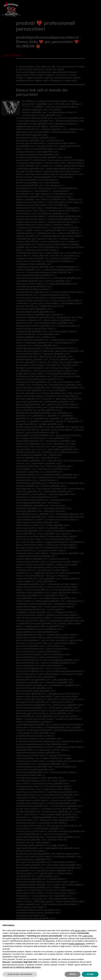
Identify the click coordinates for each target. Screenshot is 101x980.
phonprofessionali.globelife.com (34, 705)
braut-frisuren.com (26, 213)
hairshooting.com (61, 500)
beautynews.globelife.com (30, 197)
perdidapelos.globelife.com (65, 685)
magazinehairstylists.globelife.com (36, 556)
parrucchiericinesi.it (49, 652)
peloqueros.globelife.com (30, 682)
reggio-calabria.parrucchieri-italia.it (44, 760)
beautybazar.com (48, 188)
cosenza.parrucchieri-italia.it (67, 292)
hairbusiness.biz (68, 452)
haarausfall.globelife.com (30, 441)
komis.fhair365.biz (26, 534)
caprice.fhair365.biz (69, 233)
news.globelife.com (27, 598)
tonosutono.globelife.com (30, 868)
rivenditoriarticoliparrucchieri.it (33, 781)
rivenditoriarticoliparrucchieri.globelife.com (39, 778)
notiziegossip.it (75, 601)
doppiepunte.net (66, 317)
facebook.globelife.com (56, 354)
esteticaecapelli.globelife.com (32, 340)
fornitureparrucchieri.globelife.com (44, 379)
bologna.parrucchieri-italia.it (31, 211)
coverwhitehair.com (27, 295)
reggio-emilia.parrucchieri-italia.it (66, 761)
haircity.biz (55, 455)
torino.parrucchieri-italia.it (30, 882)
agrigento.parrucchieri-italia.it (32, 126)
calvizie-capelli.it (63, 225)
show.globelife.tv (68, 817)
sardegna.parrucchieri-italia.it (32, 800)
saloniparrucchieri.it (27, 798)
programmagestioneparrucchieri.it (35, 747)
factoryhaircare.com (27, 357)
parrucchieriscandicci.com (30, 671)
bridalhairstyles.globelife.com (64, 216)
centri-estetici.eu (54, 253)
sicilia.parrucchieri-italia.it (53, 823)
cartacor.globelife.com (53, 242)
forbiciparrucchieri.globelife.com (34, 376)
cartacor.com (67, 239)
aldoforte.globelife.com (54, 129)
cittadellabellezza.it (67, 267)
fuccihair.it (48, 399)
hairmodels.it (23, 494)
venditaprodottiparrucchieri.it (32, 927)
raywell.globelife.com (28, 758)
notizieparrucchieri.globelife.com (34, 604)
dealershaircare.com (52, 306)
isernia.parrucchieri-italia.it (31, 528)
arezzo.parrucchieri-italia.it (40, 149)
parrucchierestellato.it (28, 640)
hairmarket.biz (77, 489)
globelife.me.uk (25, 418)
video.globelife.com (27, 938)
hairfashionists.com (27, 480)
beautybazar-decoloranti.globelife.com (37, 181)
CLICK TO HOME (11, 56)
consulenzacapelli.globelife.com (34, 286)
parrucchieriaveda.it (57, 649)
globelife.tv (71, 418)
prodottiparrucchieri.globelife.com (36, 733)
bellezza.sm (75, 199)
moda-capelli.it (70, 579)
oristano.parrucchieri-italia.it (31, 621)
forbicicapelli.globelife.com (61, 374)
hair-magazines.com (63, 447)
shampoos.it (23, 817)
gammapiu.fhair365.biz (68, 399)
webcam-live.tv (55, 949)
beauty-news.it (24, 177)
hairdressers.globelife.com (46, 463)
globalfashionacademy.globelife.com (36, 413)
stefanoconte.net (57, 840)
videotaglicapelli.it (61, 944)
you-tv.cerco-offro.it (27, 960)
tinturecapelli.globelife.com (31, 865)
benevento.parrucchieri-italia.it (64, 202)
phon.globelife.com (72, 699)
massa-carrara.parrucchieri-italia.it (35, 564)
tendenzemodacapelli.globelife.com (36, 854)
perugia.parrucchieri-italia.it (63, 694)
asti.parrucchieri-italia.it (30, 163)
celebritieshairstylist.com (30, 253)
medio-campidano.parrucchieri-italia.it (46, 567)
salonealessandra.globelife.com (61, 795)
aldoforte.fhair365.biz (28, 129)
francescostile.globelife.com (31, 390)
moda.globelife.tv (46, 581)
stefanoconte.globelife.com (31, 840)
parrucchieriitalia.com (28, 663)
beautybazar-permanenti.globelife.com (38, 184)
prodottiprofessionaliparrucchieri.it (35, 736)
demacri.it (58, 315)
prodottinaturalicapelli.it (40, 730)
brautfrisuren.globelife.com (53, 213)
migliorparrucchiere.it (45, 573)
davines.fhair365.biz (27, 306)
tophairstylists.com (48, 876)
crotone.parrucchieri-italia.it (66, 301)
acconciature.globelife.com (69, 118)
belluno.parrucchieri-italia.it (31, 202)
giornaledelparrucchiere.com (32, 407)
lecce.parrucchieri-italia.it (59, 539)
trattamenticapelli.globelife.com (33, 887)
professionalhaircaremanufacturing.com (38, 741)
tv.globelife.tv (23, 899)
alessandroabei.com (64, 132)
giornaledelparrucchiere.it (64, 407)
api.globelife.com (25, 146)
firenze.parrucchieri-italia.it (49, 371)
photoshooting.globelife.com (32, 708)
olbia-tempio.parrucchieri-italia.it (34, 618)
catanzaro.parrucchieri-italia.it (41, 250)
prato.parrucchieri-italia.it (30, 727)
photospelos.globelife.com (64, 708)
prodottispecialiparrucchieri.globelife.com (39, 739)
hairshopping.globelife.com (31, 503)
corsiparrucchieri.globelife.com (33, 292)
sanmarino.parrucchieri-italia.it (56, 798)
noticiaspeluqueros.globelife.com (57, 598)
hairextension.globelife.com (53, 469)
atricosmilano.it (75, 163)
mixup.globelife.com (49, 579)
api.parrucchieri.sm (47, 146)
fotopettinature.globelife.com (65, 385)
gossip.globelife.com (58, 427)
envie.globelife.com (48, 334)
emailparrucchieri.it (68, 326)
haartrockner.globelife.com (31, 444)
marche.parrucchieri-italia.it (64, 562)
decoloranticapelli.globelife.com (33, 309)
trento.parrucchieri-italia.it (60, 890)
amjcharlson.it (55, 140)
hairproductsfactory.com (43, 497)
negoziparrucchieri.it (55, 595)
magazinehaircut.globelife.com (67, 553)
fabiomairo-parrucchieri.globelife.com (63, 351)
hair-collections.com (58, 444)
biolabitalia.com (54, 208)
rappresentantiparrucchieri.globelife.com (38, 753)
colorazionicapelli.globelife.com (33, 278)
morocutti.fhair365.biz (37, 590)
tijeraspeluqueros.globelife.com (33, 859)
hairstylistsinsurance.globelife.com (35, 514)
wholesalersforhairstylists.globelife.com (38, 952)
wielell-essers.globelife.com (61, 955)
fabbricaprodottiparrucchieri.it (60, 348)
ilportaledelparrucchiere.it (31, 520)
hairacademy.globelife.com (62, 449)
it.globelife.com (55, 528)
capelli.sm (74, 230)
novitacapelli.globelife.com (31, 609)
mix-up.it (51, 576)
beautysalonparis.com (59, 197)
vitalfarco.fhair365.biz (71, 946)
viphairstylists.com (47, 946)
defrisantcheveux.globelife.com (33, 315)
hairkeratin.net (75, 483)
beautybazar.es (25, 191)
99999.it (40, 107)
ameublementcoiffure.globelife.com (35, 138)
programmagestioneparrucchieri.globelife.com (41, 744)
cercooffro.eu (71, 256)
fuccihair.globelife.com (28, 399)
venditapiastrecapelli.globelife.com (35, 918)
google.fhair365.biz (27, 424)
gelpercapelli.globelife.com (31, 404)
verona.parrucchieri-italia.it (62, 932)
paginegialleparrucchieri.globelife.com (37, 632)
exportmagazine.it (64, 343)
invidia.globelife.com (57, 525)
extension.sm (23, 345)
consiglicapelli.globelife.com (61, 284)
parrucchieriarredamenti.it (30, 649)
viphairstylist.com (26, 946)
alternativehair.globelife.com (32, 135)
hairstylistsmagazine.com (70, 514)
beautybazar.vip (63, 194)
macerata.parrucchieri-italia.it (32, 553)
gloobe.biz (48, 421)
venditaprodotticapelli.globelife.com (36, 921)
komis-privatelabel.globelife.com (63, 531)
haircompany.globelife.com (31, 461)
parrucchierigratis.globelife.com (61, 660)
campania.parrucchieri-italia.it (32, 228)
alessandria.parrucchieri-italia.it (33, 132)
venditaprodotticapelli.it (70, 921)
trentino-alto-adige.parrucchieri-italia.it (41, 889)
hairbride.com (50, 452)
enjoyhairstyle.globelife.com (31, 331)
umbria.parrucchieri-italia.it (70, 901)
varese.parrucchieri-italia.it (31, 907)
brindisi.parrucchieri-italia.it (31, 219)
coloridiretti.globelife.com (30, 281)
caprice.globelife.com (28, 236)
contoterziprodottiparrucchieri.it (33, 289)
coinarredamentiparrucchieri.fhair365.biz (49, 272)
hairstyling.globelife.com (57, 508)
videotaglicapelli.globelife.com (33, 944)
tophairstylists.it (57, 879)
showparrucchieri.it (26, 823)
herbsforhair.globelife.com (32, 517)
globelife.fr (53, 416)
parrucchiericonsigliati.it (29, 654)
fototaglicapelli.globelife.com (68, 388)
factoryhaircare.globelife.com (56, 357)
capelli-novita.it (33, 230)
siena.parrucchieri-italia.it (30, 826)
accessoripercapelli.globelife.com (34, 118)
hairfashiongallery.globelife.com (60, 475)
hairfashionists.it (48, 480)
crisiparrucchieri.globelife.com (33, 301)
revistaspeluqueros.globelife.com (34, 767)
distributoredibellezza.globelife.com (36, 317)
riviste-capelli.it (59, 781)
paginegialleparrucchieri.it (30, 635)
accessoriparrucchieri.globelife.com (41, 115)
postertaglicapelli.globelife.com (33, 725)
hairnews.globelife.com (62, 494)
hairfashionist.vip (66, 477)
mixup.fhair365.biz (26, 579)
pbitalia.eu (31, 677)
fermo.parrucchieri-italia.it (67, 362)
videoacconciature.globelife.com (34, 941)
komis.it (66, 534)
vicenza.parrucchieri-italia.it (63, 935)
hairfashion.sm (54, 472)
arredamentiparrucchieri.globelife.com (37, 152)
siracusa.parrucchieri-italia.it (61, 826)
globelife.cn (64, 413)
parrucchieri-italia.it (65, 643)
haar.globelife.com (59, 438)
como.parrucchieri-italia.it (30, 284)
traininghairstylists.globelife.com (34, 885)
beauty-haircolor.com (71, 174)
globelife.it (67, 416)
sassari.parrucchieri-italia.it (65, 800)
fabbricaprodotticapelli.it (29, 348)
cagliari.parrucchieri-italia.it (31, 222)
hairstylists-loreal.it (54, 511)
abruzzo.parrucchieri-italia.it (62, 107)
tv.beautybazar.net (42, 896)
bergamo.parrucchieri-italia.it (32, 205)
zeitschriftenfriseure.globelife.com (35, 963)
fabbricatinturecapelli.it (28, 351)
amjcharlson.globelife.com (31, 140)
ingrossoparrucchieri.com (30, 525)
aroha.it (60, 149)
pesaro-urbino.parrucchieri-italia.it (35, 696)
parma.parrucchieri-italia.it (30, 637)
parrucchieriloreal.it (51, 666)
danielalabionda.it (71, 303)
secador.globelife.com (28, 812)
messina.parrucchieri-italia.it (53, 570)
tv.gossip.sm (39, 899)
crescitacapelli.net (59, 298)
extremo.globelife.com (45, 345)
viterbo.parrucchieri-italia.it (31, 949)
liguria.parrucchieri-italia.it (30, 545)
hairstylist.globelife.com (29, 511)
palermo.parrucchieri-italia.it (62, 635)
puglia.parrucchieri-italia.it (69, 747)
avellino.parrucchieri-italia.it (70, 166)
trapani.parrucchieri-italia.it (68, 885)
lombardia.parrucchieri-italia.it (60, 548)
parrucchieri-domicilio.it (55, 640)
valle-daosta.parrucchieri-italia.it (60, 904)
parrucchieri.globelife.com (30, 646)
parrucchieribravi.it (26, 652)
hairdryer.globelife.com (59, 466)
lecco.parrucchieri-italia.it (30, 542)
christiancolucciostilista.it (59, 261)
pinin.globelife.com (47, 716)
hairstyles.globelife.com (29, 508)
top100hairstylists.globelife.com (54, 871)
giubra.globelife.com (50, 410)
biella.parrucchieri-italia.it (30, 208)
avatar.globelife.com (28, 166)
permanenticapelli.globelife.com (34, 688)
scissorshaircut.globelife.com (66, 806)
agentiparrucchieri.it (66, 124)
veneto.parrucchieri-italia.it (64, 927)
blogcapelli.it (72, 208)
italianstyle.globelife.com (30, 531)
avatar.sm (47, 166)
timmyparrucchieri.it (64, 862)
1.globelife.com (44, 104)
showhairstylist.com (27, 820)
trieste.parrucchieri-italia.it (61, 893)
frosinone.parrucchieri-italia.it (62, 396)
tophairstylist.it (47, 873)
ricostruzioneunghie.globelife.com (35, 769)
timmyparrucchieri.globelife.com (34, 862)
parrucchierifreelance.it (29, 660)
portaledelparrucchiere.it (39, 722)
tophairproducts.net (27, 873)
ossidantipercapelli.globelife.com (67, 621)
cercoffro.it (56, 256)
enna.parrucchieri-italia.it (62, 331)
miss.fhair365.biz (34, 576)
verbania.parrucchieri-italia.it (64, 930)
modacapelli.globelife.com (30, 584)
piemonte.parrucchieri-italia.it (32, 713)
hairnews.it (22, 497)
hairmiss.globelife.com (30, 491)
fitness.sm (71, 371)
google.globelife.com (51, 424)
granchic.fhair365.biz (28, 430)
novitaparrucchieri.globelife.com (34, 612)
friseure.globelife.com (28, 393)
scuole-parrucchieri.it (28, 809)
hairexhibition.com (26, 469)
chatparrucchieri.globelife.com (33, 258)
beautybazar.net (25, 194)
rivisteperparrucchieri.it (29, 786)
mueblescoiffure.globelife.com (33, 593)
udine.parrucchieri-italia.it (62, 899)
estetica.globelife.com (28, 337)
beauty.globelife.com (46, 177)
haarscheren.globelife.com (60, 441)
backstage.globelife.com (31, 169)
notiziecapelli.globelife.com (49, 601)
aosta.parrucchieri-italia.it (62, 143)
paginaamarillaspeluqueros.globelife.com (39, 629)
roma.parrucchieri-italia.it (57, 786)
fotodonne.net (40, 385)
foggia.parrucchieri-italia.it (30, 374)
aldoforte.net (75, 129)
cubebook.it (22, 303)
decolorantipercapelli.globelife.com (35, 312)
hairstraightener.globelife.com (32, 506)
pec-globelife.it (47, 677)
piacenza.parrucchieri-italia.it (32, 711)
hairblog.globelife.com (28, 452)
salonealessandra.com (29, 795)
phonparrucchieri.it (62, 702)
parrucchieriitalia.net (27, 666)
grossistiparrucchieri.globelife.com (35, 435)
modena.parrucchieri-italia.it (62, 584)
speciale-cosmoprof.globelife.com (66, 831)
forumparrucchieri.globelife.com (33, 382)
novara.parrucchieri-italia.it (59, 607)
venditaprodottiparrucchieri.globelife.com (38, 924)
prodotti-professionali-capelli (51, 101)
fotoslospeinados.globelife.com (33, 388)
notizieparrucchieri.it (65, 604)
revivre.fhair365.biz (65, 767)
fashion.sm (45, 362)
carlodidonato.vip (26, 239)
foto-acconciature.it (63, 382)
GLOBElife (28, 101)
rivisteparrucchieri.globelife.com (51, 784)
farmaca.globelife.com (62, 360)
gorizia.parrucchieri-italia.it (31, 427)
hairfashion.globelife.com (30, 472)
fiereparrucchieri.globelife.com (33, 368)
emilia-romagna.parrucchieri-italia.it (36, 329)
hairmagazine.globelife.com (52, 489)
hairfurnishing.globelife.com (31, 483)
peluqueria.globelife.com (59, 682)
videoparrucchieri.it (64, 941)
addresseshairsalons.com (70, 121)
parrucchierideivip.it (27, 657)
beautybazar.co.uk (26, 188)
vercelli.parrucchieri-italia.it (31, 932)
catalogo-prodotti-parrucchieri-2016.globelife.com (48, 246)
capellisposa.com (46, 233)
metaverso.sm (24, 573)
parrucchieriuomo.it (27, 674)
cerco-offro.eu (73, 253)
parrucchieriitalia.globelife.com (58, 663)
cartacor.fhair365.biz (27, 242)
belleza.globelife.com (28, 199)
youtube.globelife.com (51, 960)
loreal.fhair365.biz (26, 550)
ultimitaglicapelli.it (44, 901)
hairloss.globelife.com (53, 486)
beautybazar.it (61, 191)
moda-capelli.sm (25, 581)
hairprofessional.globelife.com (33, 500)
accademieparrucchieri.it (62, 112)
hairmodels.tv (40, 494)
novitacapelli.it (55, 609)
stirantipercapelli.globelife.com (33, 845)
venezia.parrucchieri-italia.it (31, 930)
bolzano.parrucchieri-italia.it (64, 211)
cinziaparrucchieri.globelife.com (33, 264)
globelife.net (42, 418)
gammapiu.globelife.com (30, 402)
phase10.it (53, 699)
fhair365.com (69, 365)
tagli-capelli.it (59, 845)
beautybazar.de (68, 188)
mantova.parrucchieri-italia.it (32, 562)
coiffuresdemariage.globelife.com (61, 270)
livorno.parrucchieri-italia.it (61, 545)
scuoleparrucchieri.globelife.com (59, 809)
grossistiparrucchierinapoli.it (31, 438)
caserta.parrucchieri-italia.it (53, 244)
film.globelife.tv (24, 371)
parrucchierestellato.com (60, 637)
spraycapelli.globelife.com (30, 837)
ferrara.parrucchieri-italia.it (31, 365)
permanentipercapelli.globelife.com (35, 691)
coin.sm (20, 272)
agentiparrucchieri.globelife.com (35, 124)
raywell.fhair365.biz (59, 755)
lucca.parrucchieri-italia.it (52, 550)
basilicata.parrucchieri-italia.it (41, 174)
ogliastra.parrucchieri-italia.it (62, 615)
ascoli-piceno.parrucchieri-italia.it (66, 160)
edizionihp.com (24, 323)
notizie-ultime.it (24, 601)
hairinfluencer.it (57, 483)
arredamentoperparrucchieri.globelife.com (39, 157)
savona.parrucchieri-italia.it (31, 803)
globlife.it (36, 421)
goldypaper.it (75, 421)
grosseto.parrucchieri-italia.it (57, 430)
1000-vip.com (62, 104)
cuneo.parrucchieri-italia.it (45, 303)
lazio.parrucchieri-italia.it (30, 539)
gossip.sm (77, 427)
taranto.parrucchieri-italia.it (31, 851)
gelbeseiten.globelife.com (59, 402)
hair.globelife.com (26, 449)
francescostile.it (57, 390)
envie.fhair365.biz (26, 334)
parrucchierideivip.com (57, 654)
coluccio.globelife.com (58, 281)
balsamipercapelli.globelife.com (64, 169)
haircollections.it (50, 458)
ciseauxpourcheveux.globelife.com (35, 267)
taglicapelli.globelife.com (30, 848)
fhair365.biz (54, 365)
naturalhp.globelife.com (29, 595)
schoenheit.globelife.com (62, 803)
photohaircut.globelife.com (68, 705)
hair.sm (42, 449)
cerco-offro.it (23, 256)
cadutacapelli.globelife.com (63, 219)
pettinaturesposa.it (35, 699)
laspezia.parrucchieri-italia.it (31, 536)
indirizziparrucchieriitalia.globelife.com (37, 522)
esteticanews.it (59, 340)
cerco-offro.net (40, 256)
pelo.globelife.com (62, 680)
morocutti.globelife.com (64, 590)
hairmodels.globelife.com (58, 491)
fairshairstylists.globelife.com (32, 360)
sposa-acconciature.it (56, 834)
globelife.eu (39, 416)
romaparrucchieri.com (28, 789)
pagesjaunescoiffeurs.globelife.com (45, 626)
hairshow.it (54, 503)
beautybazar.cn (54, 185)
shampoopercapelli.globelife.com (58, 814)
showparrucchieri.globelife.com (57, 820)
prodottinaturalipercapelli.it (69, 730)
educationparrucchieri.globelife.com (36, 326)
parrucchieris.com (56, 668)
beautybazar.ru (44, 194)
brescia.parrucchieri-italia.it (31, 216)
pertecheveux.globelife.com (31, 694)
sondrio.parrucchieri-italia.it (31, 831)
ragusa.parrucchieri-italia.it (53, 750)
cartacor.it (72, 242)
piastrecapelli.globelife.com (65, 711)
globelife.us (22, 421)
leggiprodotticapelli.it (57, 542)
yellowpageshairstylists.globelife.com (36, 958)
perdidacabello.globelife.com (32, 685)
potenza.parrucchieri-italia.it (67, 725)
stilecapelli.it (43, 842)
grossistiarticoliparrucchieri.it (42, 433)
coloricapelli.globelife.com (67, 278)
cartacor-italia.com (47, 239)
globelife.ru (57, 418)
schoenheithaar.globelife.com (32, 806)
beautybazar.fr (43, 191)
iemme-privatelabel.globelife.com (66, 517)
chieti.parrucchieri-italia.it (30, 261)
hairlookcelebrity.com (28, 486)
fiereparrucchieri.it (61, 368)
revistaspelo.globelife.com (52, 764)
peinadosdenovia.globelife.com (33, 680)
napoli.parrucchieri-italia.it (65, 593)
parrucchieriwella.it (50, 674)
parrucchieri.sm (55, 646)
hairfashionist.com (26, 477)
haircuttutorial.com (58, 461)
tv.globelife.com (62, 896)
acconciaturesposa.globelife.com (35, 121)
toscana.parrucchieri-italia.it (61, 882)
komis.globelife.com (49, 534)
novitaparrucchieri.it (64, 612)
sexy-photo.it (31, 814)
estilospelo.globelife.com (39, 343)
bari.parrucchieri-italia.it (29, 171)
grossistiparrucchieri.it (68, 435)
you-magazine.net (69, 958)
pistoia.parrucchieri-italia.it (40, 719)
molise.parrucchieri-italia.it (31, 587)
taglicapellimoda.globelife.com (62, 848)
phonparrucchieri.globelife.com (33, 702)
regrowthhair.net (26, 764)
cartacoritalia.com (26, 244)
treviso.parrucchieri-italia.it (31, 893)
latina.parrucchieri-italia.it (63, 536)
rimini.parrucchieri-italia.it (30, 775)
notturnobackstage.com (29, 607)
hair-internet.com (40, 447)
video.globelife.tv (49, 938)
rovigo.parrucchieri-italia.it (56, 789)
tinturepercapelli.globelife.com (64, 865)
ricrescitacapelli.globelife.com (32, 772)
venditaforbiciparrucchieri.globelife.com (38, 913)
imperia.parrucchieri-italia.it (62, 520)
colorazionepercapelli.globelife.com (36, 275)
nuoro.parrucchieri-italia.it (30, 615)
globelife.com (23, 416)
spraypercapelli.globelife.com (63, 837)
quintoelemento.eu (26, 750)
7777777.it (28, 107)
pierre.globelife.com (61, 713)
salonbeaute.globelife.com (62, 792)
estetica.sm (48, 337)
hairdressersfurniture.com (30, 466)
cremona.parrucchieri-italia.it (32, 298)
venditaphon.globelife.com (31, 915)
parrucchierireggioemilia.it (30, 668)
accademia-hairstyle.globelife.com (42, 111)
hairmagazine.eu (25, 489)
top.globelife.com (26, 871)
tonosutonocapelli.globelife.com (63, 868)
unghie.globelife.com (29, 904)
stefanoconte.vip (25, 842)
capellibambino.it (25, 233)
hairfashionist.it (47, 477)
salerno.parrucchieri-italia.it (31, 792)
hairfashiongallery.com (28, 475)
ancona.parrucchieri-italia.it (31, 143)
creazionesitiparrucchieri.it (54, 295)
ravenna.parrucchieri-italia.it (31, 755)
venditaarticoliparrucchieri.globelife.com (38, 910)
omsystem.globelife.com (67, 618)
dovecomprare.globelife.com (60, 320)
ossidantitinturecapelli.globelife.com (37, 623)
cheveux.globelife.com (64, 258)
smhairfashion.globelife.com (49, 828)
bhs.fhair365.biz (58, 205)
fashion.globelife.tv (26, 362)
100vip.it (76, 104)
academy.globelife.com (34, 110)
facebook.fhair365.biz (29, 354)
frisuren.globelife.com (54, 393)
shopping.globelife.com (44, 817)
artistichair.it (40, 160)
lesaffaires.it (77, 542)
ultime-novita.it (24, 901)
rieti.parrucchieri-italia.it (63, 772)
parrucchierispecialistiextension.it (65, 671)
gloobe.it (61, 421)
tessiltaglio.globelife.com (67, 857)
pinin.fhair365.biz (26, 716)
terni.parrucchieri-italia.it (38, 857)
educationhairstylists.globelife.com (54, 323)
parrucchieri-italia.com (41, 643)
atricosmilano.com (55, 163)
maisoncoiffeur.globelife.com (32, 559)
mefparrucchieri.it (26, 570)
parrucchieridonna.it (51, 657)
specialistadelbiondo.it (30, 834)
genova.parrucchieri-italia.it (62, 404)
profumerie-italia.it (72, 741)
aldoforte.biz (57, 126)
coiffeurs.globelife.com (28, 270)
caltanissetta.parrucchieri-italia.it (34, 225)
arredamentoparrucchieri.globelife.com (37, 155)
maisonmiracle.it (59, 559)
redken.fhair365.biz (52, 758)
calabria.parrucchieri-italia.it (63, 222)
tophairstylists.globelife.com (31, 879)
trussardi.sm (23, 896)
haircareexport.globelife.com (32, 455)
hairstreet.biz (58, 506)
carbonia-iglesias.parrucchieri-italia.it (62, 236)
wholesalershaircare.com (30, 955)
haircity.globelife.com (28, 458)
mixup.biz (63, 576)
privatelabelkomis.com (58, 727)
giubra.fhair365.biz (26, 410)
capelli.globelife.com (55, 230)
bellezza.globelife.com (54, 199)
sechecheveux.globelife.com (58, 812)
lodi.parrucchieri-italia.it (29, 548)
